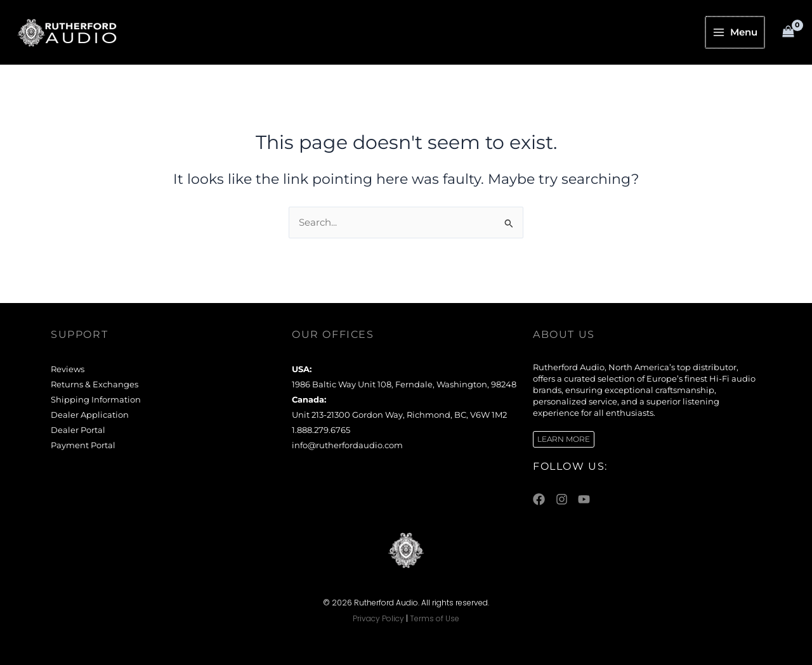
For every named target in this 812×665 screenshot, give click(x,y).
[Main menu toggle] (736, 32)
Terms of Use (435, 618)
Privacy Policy (378, 618)
